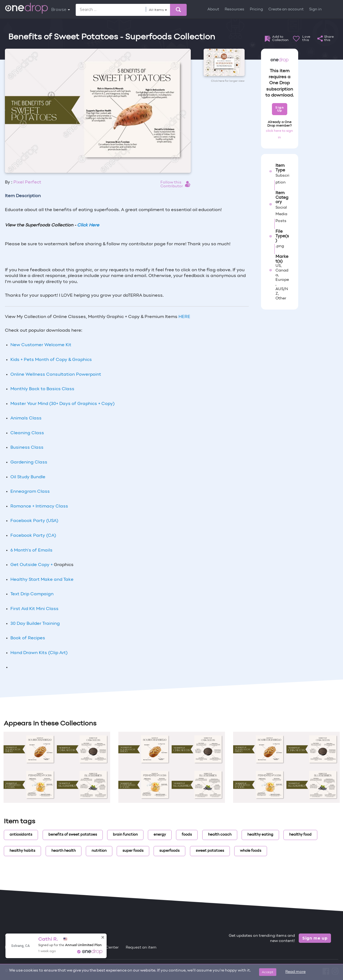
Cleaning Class (27, 433)
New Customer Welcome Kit (41, 345)
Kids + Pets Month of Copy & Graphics (51, 360)
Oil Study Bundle (28, 477)
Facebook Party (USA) (34, 521)
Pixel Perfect (27, 182)
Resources (234, 9)
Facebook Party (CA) (33, 536)
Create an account (286, 9)
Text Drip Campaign (32, 594)
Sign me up (315, 938)
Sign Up (279, 109)
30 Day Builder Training (35, 624)
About (213, 9)
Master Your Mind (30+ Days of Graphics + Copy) (62, 404)
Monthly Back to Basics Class (42, 389)
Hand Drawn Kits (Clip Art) (39, 653)
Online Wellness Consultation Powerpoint (56, 375)
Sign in (315, 9)
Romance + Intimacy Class (39, 506)
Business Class (27, 448)
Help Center (107, 948)
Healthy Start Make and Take (42, 580)
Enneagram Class (30, 492)
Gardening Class (29, 462)
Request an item (141, 948)
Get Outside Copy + (32, 565)
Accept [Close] (268, 972)
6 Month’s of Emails (31, 550)
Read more (295, 972)
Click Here (88, 225)
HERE (184, 317)
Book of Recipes (28, 638)
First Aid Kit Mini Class (34, 609)
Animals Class (26, 418)
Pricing (256, 9)
